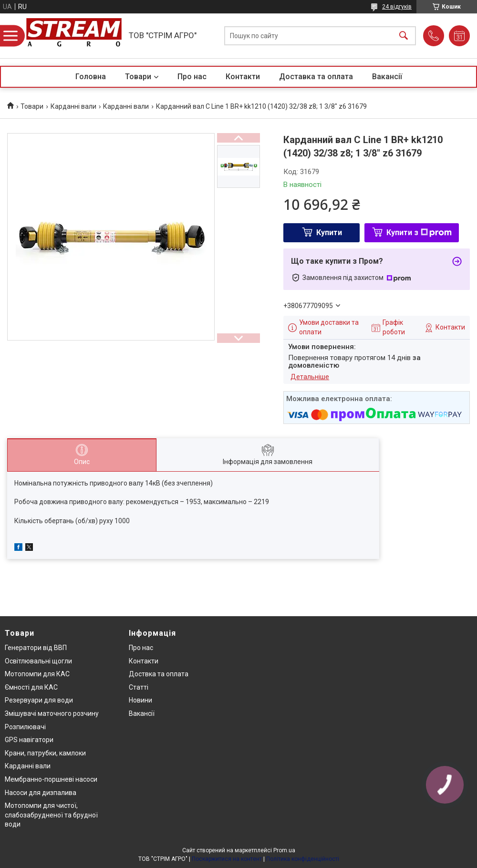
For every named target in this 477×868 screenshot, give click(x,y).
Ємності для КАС (31, 687)
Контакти (243, 77)
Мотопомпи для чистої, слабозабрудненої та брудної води (51, 815)
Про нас (192, 77)
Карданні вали (73, 106)
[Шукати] (404, 36)
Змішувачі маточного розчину (52, 713)
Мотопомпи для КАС (37, 674)
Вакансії (387, 77)
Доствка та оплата (159, 674)
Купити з (419, 232)
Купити (329, 232)
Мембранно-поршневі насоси (51, 779)
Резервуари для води (39, 700)
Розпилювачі (25, 727)
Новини (140, 700)
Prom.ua (284, 850)
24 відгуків (397, 7)
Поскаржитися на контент (227, 859)
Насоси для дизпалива (41, 793)
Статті (139, 687)
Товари (138, 77)
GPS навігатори (29, 740)
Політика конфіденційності (303, 859)
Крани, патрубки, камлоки (45, 753)
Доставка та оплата (316, 77)
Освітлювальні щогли (38, 661)
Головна (91, 77)
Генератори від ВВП (36, 648)
